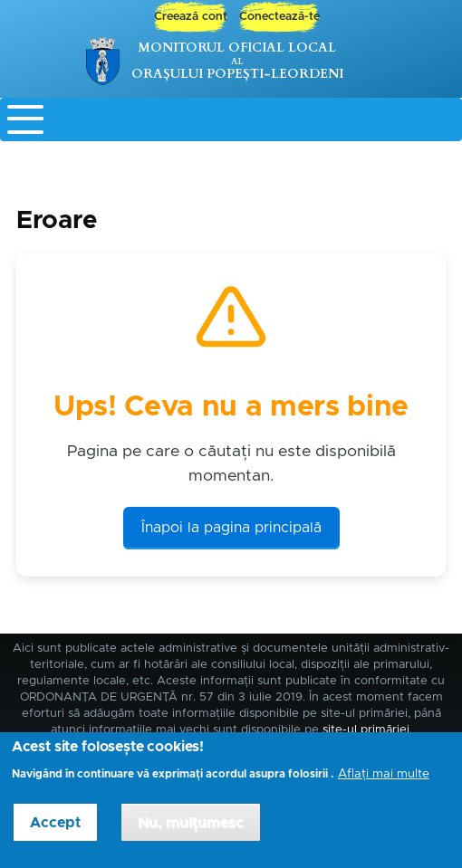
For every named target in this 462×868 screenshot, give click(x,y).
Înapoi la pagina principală (231, 528)
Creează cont (191, 17)
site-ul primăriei (366, 730)
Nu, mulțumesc (191, 832)
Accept (55, 832)
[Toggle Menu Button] (231, 119)
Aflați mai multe (384, 783)
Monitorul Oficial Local (237, 48)
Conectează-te (279, 17)
